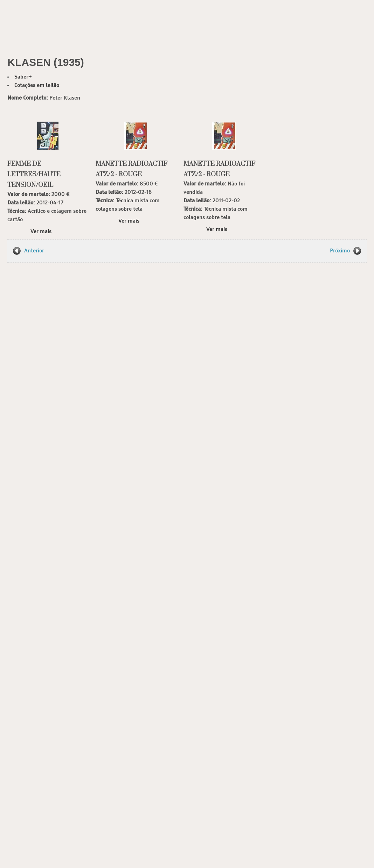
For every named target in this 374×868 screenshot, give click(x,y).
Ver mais (41, 232)
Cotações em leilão (37, 85)
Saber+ (23, 77)
